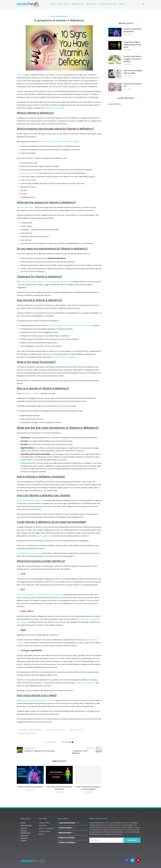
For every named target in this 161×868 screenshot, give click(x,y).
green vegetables (44, 536)
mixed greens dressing (85, 683)
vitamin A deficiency (76, 730)
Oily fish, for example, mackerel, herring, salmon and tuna (40, 595)
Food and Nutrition (108, 4)
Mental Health (67, 833)
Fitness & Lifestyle (68, 842)
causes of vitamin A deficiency (55, 730)
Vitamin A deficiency (25, 207)
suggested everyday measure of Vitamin (37, 700)
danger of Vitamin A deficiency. (65, 357)
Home (53, 4)
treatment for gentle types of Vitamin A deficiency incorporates (46, 282)
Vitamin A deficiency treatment (30, 500)
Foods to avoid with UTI (132, 85)
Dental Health (63, 4)
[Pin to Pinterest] (70, 742)
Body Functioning (68, 838)
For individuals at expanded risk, (29, 553)
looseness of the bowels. (55, 108)
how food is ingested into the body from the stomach (71, 325)
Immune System (78, 4)
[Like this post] (63, 742)
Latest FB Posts (115, 104)
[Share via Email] (73, 742)
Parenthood (92, 4)
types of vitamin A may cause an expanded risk (57, 141)
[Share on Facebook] (66, 742)
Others (122, 4)
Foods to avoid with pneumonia (30, 787)
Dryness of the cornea (30, 173)
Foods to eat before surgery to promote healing (88, 788)
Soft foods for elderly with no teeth (133, 72)
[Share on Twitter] (68, 742)
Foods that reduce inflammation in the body (59, 788)
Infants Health (67, 828)
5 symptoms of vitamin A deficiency (30, 730)
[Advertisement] (126, 124)
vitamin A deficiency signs (27, 733)
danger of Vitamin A (32, 393)
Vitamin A (21, 75)
